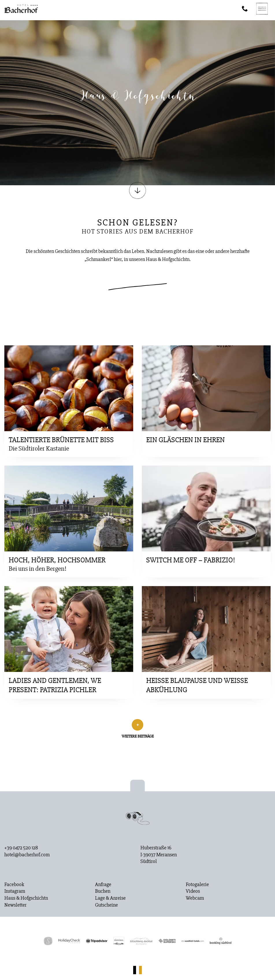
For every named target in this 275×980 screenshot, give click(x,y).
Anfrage (103, 885)
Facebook (14, 885)
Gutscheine (106, 905)
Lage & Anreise (110, 898)
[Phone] (245, 9)
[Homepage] (21, 9)
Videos (193, 891)
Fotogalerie (197, 885)
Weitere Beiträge (138, 736)
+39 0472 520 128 (21, 848)
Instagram (15, 891)
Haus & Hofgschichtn (26, 898)
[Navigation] (262, 9)
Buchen (103, 891)
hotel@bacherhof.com (27, 855)
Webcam (195, 898)
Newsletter (15, 905)
